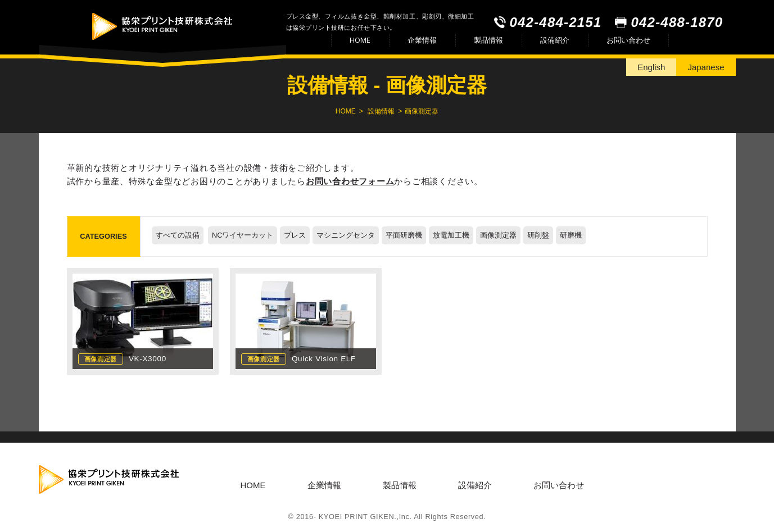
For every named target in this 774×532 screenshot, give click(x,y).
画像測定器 (498, 235)
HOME (360, 40)
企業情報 (422, 40)
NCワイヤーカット (243, 235)
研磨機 (571, 235)
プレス (295, 235)
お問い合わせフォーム (350, 181)
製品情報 (488, 40)
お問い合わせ (628, 40)
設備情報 (381, 111)
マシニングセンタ (346, 235)
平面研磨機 (404, 235)
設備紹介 (555, 40)
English (651, 67)
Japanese (706, 67)
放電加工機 (451, 235)
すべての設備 (178, 235)
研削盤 (538, 235)
